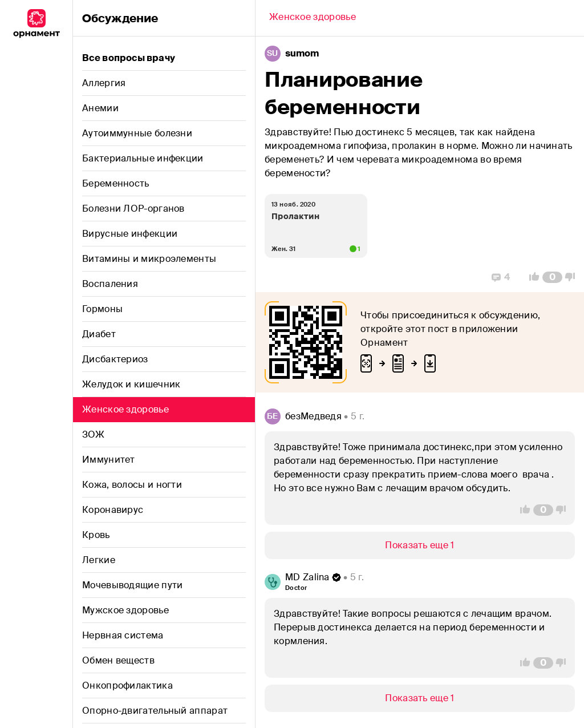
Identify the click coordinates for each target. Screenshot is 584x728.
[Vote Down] (573, 277)
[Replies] (501, 277)
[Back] (313, 18)
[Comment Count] (552, 277)
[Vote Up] (531, 277)
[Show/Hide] (420, 545)
